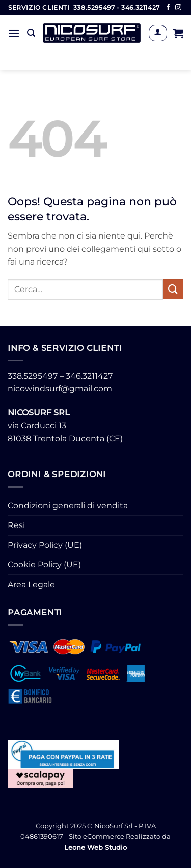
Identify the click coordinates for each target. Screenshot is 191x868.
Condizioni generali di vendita (68, 505)
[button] (14, 33)
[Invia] (173, 289)
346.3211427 (89, 376)
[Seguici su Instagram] (178, 8)
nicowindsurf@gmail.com (60, 389)
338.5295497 (33, 376)
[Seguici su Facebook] (168, 8)
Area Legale (31, 584)
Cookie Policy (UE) (44, 564)
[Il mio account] (158, 33)
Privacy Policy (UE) (45, 545)
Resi (16, 525)
